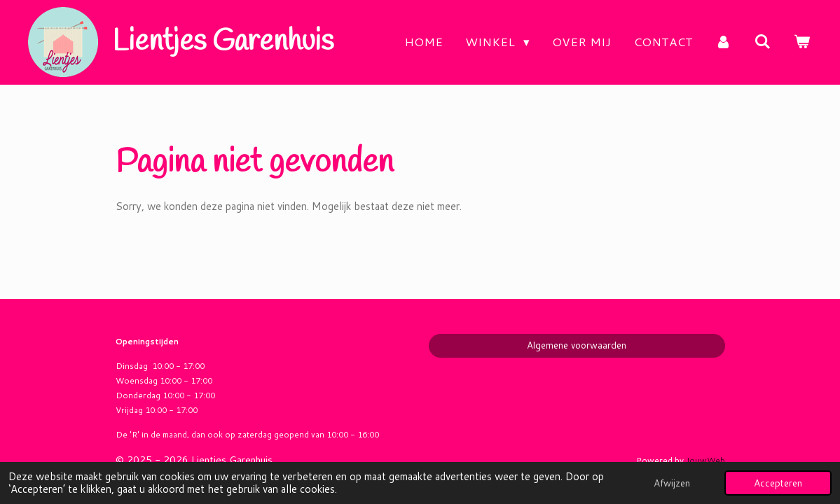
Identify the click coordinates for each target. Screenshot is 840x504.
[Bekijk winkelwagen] (801, 42)
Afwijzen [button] (672, 483)
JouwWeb (705, 460)
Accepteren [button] (778, 483)
